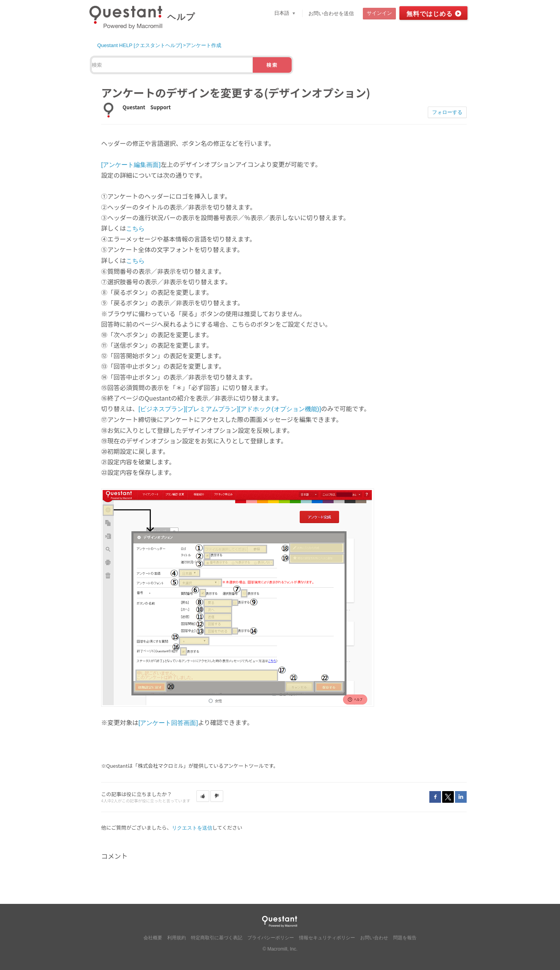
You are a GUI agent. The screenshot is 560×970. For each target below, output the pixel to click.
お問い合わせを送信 (331, 13)
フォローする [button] (447, 112)
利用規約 (177, 938)
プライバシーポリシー (271, 938)
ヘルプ (181, 17)
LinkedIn (461, 797)
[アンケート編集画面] (131, 165)
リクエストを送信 (192, 828)
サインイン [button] (379, 13)
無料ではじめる (430, 14)
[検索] (172, 65)
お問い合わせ (374, 938)
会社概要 (153, 938)
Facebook (435, 797)
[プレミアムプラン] (212, 409)
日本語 (283, 13)
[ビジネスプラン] (162, 409)
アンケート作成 (204, 45)
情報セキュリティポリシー (327, 938)
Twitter (448, 797)
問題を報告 (405, 938)
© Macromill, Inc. (280, 949)
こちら (135, 228)
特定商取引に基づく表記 (217, 938)
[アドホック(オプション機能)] (280, 409)
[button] (203, 796)
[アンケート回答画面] (168, 723)
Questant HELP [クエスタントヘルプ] (140, 45)
